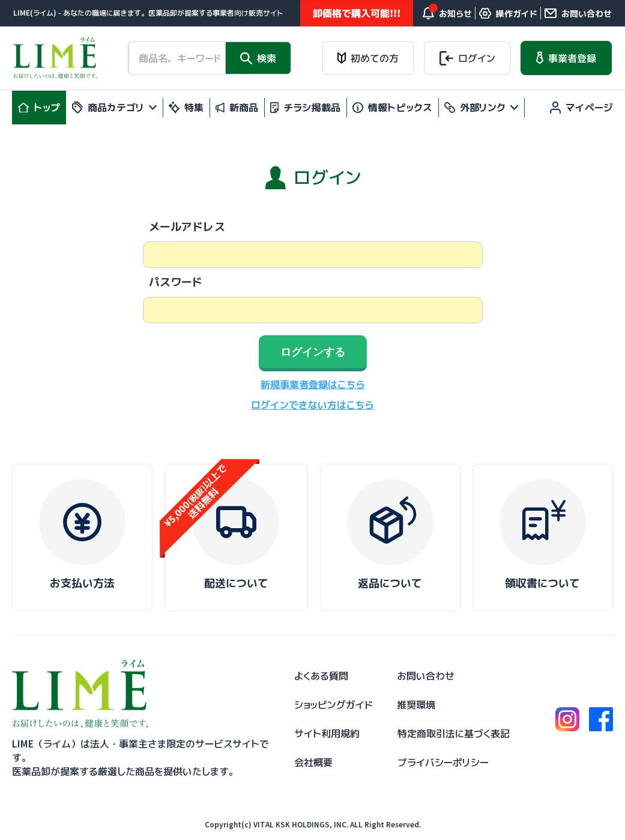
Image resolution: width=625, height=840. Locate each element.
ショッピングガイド (334, 705)
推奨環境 (416, 705)
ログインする (313, 352)
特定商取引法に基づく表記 (454, 734)
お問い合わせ (426, 676)
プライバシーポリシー (443, 762)
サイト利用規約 (327, 734)
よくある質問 (321, 676)
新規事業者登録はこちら (313, 385)
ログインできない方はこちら (312, 405)
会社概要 (313, 762)
